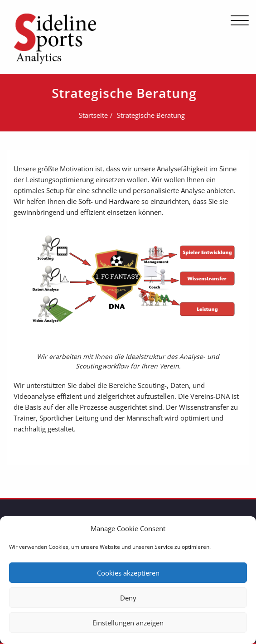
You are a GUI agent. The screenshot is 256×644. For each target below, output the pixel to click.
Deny (128, 598)
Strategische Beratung (150, 115)
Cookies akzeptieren (128, 573)
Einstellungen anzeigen (128, 623)
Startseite (92, 115)
